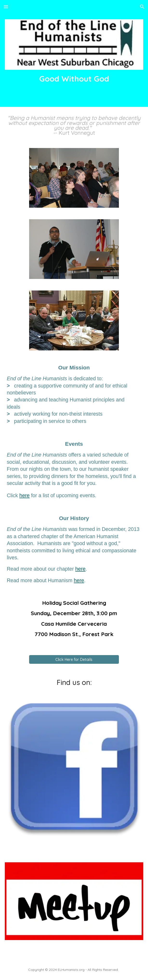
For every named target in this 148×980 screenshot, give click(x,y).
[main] (74, 79)
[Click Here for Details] (74, 659)
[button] (6, 7)
